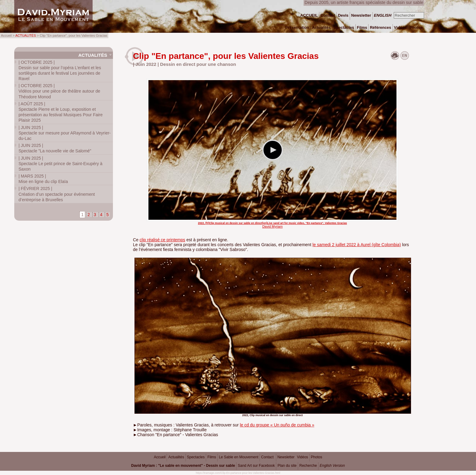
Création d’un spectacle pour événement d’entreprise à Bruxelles (57, 194)
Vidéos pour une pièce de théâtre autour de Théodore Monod (59, 91)
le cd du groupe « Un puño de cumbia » (277, 425)
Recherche (308, 466)
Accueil (160, 457)
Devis (343, 15)
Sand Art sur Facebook (256, 466)
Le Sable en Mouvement (239, 457)
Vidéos (302, 457)
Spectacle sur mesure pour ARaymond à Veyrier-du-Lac (65, 133)
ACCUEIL (309, 15)
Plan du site (287, 466)
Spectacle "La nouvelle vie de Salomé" (55, 148)
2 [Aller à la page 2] (89, 215)
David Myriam (272, 226)
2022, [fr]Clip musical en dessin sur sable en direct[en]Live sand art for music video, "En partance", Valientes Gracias (272, 223)
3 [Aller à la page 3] (95, 215)
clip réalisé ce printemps (162, 240)
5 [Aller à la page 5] (107, 215)
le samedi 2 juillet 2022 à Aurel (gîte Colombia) (357, 245)
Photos (316, 457)
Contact (267, 457)
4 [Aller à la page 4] (101, 215)
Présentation (297, 27)
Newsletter (286, 457)
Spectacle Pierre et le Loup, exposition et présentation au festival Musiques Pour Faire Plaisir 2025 (61, 112)
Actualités (93, 55)
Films (212, 457)
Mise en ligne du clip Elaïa (43, 179)
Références (380, 27)
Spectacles (196, 457)
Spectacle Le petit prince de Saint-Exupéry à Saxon (60, 164)
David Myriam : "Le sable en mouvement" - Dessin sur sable (183, 466)
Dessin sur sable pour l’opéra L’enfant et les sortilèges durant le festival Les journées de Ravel (60, 71)
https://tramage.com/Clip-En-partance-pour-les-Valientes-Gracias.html (238, 473)
